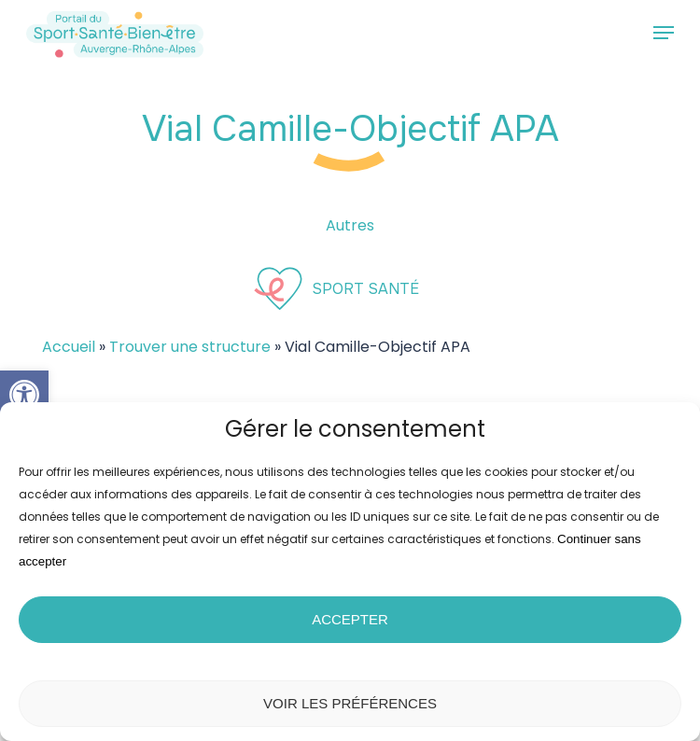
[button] (24, 395)
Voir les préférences (350, 703)
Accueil (69, 347)
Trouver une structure (190, 347)
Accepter (350, 619)
